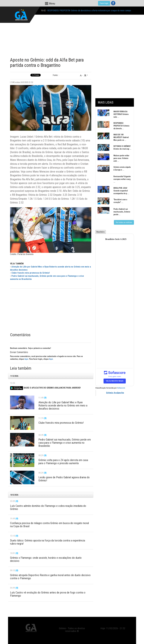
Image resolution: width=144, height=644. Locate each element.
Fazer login (104, 3)
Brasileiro (101, 232)
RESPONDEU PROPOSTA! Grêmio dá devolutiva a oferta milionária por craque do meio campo (89, 10)
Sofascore (121, 388)
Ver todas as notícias (124, 222)
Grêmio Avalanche (115, 393)
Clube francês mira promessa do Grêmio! (31, 273)
